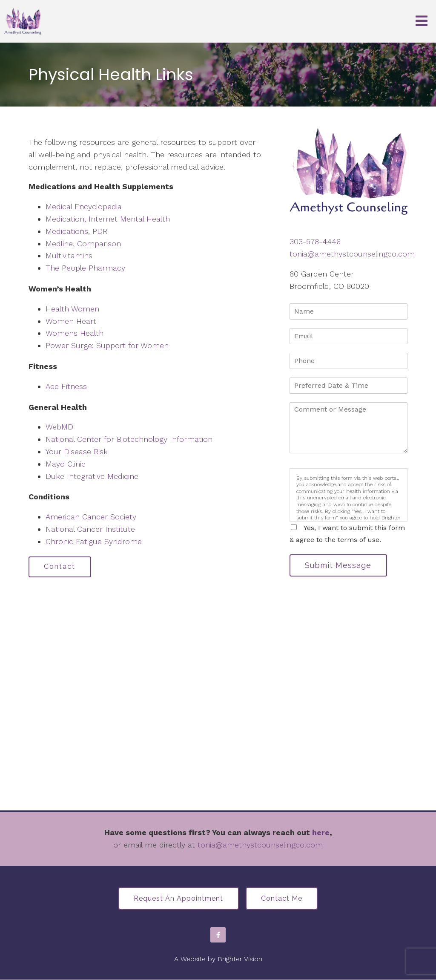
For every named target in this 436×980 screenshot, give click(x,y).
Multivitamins (69, 255)
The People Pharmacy (85, 268)
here (321, 832)
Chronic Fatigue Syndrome (94, 541)
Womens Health (75, 333)
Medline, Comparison (83, 244)
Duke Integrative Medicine (92, 476)
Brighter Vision (240, 959)
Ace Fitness (66, 386)
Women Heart (71, 321)
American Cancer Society (91, 517)
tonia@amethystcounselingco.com (352, 254)
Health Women (72, 309)
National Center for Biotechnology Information (129, 439)
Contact (60, 567)
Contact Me (282, 899)
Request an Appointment (178, 899)
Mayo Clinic (66, 464)
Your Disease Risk (77, 451)
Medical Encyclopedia (84, 206)
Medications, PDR (76, 231)
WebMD (59, 427)
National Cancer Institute (90, 529)
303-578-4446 (315, 241)
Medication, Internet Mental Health (108, 219)
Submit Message (338, 565)
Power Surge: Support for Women (107, 345)
